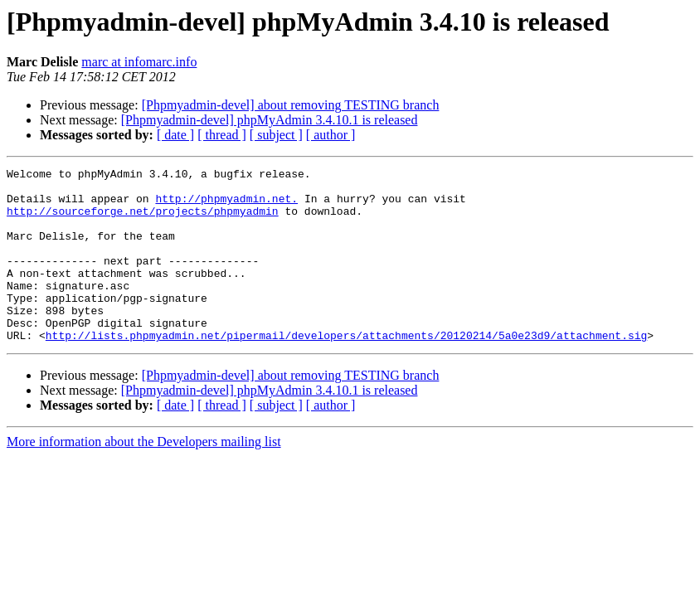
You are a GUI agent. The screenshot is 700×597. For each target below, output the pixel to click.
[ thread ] (222, 135)
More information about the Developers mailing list (144, 476)
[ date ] (175, 135)
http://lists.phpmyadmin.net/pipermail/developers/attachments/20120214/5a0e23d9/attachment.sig (346, 370)
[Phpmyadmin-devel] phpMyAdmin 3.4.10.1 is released (270, 120)
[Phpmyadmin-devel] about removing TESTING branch (291, 105)
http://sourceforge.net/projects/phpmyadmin (143, 221)
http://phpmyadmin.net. (226, 206)
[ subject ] (276, 135)
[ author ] (331, 135)
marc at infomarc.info (139, 62)
